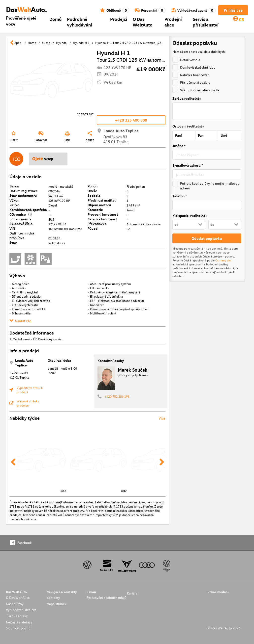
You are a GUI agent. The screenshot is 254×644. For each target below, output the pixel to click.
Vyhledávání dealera (21, 610)
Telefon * (180, 196)
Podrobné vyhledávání (79, 22)
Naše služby (15, 604)
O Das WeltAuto (143, 22)
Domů (55, 19)
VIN (12, 228)
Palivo (14, 205)
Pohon (93, 186)
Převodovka (97, 224)
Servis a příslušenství (206, 22)
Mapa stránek (56, 604)
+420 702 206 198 (117, 396)
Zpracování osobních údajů (107, 598)
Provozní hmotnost (103, 214)
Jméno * (179, 146)
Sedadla (94, 195)
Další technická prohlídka (22, 235)
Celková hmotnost (102, 219)
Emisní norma (20, 219)
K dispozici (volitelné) (190, 216)
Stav (13, 243)
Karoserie (95, 210)
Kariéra (132, 593)
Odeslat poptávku (207, 238)
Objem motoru (99, 205)
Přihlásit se (233, 10)
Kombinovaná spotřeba (28, 210)
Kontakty (53, 598)
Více (162, 418)
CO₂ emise (21, 214)
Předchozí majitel (102, 200)
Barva (14, 186)
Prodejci (119, 19)
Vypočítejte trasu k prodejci (30, 390)
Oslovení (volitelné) (188, 126)
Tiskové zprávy (17, 616)
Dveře (92, 191)
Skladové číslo (21, 224)
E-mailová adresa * (188, 165)
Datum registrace (24, 191)
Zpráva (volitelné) (187, 98)
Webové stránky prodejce (28, 403)
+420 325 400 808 (131, 120)
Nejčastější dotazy (19, 622)
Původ (93, 228)
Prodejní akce (173, 22)
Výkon (14, 200)
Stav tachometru (23, 195)
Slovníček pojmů (18, 628)
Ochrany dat (223, 260)
